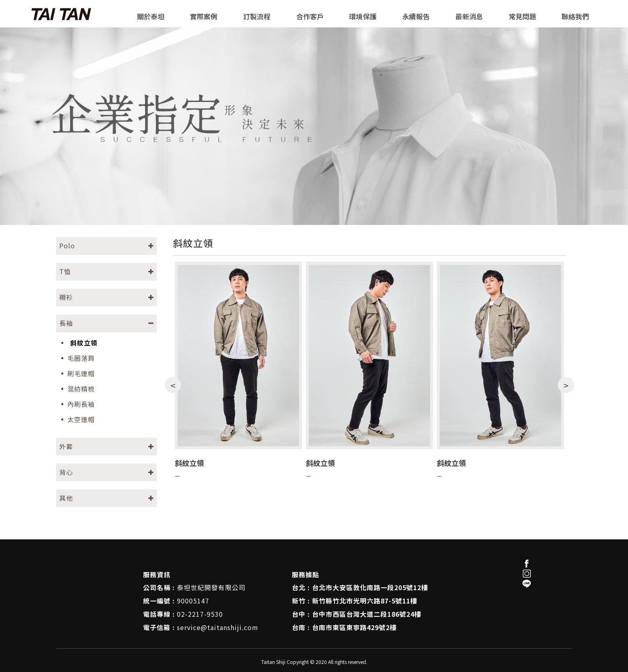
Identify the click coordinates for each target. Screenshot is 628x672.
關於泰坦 (151, 17)
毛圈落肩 (81, 358)
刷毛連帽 (81, 373)
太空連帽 (81, 419)
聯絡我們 (575, 17)
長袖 (66, 323)
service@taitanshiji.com (218, 627)
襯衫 (66, 297)
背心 (66, 472)
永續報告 (416, 17)
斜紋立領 (84, 343)
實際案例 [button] (204, 17)
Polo (67, 245)
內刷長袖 (81, 404)
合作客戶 (310, 17)
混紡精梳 (81, 389)
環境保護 (363, 17)
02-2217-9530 (200, 614)
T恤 (65, 271)
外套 (66, 446)
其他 (66, 498)
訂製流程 (257, 17)
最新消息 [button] (469, 17)
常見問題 (522, 17)
